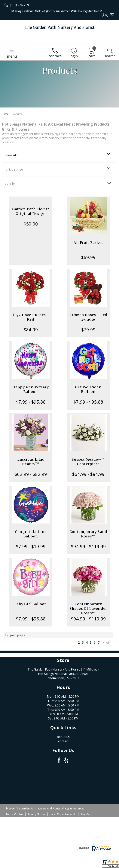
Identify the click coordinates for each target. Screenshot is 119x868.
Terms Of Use (14, 814)
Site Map (86, 814)
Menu (12, 56)
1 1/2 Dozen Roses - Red (31, 317)
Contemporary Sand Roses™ (88, 534)
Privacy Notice (36, 814)
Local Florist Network (63, 814)
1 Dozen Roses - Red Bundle (88, 317)
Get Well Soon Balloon (88, 389)
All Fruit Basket (88, 243)
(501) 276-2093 (20, 5)
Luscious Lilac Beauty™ (31, 462)
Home (5, 114)
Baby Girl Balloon (31, 604)
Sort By (10, 184)
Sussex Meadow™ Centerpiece (88, 462)
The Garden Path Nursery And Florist (60, 27)
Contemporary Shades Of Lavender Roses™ (88, 609)
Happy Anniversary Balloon (31, 389)
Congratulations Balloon (31, 534)
